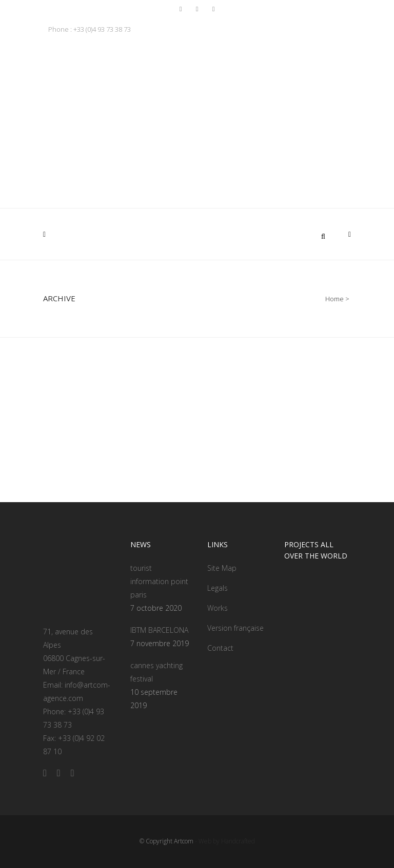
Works (218, 608)
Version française (235, 628)
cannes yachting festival (156, 672)
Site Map (222, 568)
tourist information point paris (159, 581)
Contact (220, 648)
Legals (218, 588)
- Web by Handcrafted (224, 841)
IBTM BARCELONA (159, 630)
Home (334, 299)
